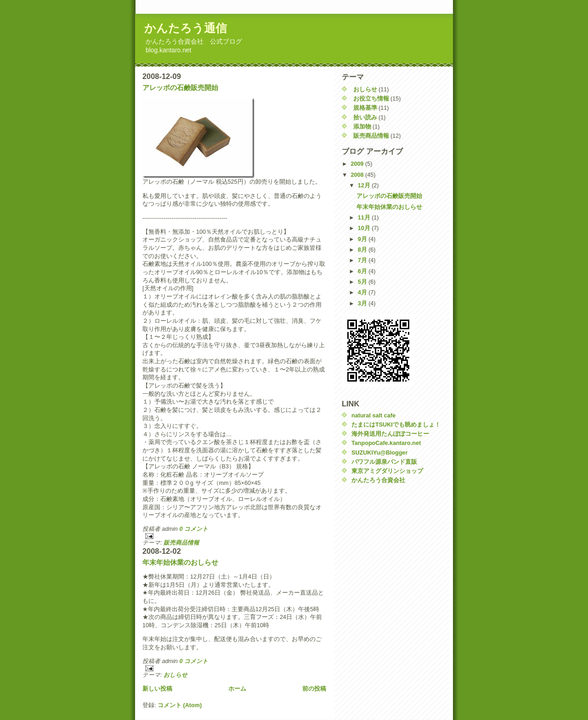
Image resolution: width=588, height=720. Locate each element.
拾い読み (365, 118)
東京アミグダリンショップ (387, 471)
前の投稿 (314, 689)
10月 (365, 228)
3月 (363, 304)
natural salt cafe (373, 416)
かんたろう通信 (186, 28)
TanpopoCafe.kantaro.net (386, 443)
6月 (363, 271)
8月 (363, 250)
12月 (365, 186)
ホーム (237, 689)
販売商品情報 (181, 543)
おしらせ (175, 675)
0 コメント (194, 529)
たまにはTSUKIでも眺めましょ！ (396, 425)
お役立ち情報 (371, 99)
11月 (365, 218)
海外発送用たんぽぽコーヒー (390, 434)
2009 (358, 164)
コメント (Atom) (180, 705)
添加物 (362, 127)
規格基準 (365, 108)
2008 (358, 175)
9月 (363, 239)
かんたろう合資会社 (378, 480)
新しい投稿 (157, 689)
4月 (363, 292)
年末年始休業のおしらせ (180, 562)
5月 (363, 282)
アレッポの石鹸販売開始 (180, 87)
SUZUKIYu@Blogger (379, 453)
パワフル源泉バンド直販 (384, 462)
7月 (363, 260)
